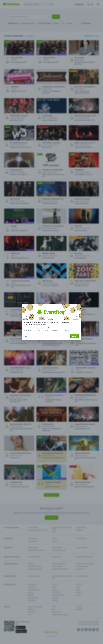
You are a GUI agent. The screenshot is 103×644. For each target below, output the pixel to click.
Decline (26, 336)
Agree (74, 336)
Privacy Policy (66, 331)
